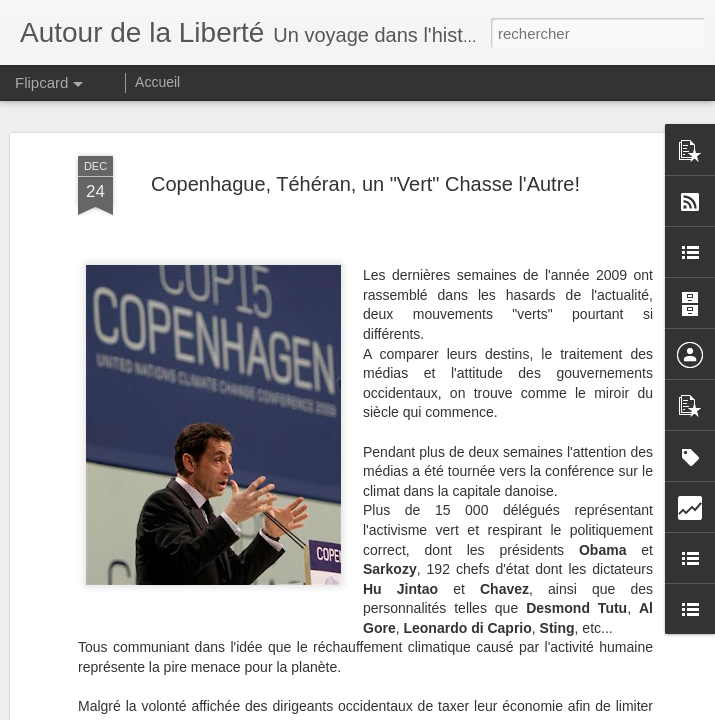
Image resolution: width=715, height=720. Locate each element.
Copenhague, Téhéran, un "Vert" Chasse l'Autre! (365, 174)
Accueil (157, 82)
